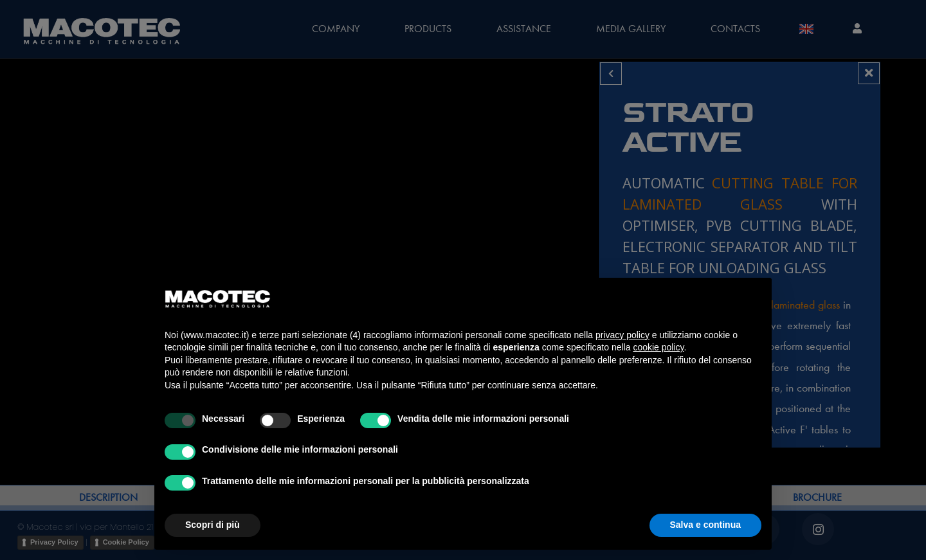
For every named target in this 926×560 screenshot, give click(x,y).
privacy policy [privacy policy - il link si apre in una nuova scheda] (622, 335)
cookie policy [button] (658, 347)
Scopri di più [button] (213, 525)
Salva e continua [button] (705, 525)
